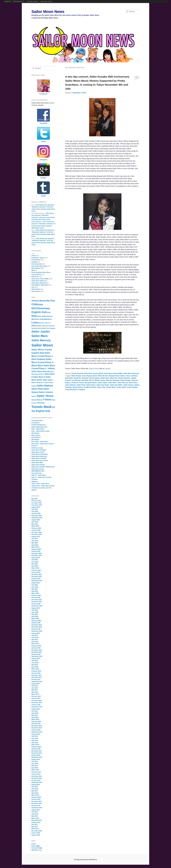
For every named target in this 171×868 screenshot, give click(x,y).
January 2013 (36, 799)
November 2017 (37, 677)
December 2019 (37, 625)
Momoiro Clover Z (44, 323)
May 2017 (35, 690)
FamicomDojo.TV (19, 1)
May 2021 (35, 589)
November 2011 (37, 820)
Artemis (35, 301)
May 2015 (35, 740)
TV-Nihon (35, 479)
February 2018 (36, 671)
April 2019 (35, 642)
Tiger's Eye (101, 387)
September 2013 (37, 782)
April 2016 (35, 717)
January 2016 (36, 724)
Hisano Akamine (124, 378)
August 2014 (36, 759)
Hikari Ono (114, 378)
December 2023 (37, 532)
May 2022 (35, 564)
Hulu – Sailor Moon (38, 429)
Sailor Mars (112, 383)
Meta (33, 270)
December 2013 (37, 776)
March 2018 (35, 669)
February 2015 (36, 747)
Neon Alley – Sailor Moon (40, 442)
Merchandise (36, 268)
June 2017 (35, 688)
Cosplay (34, 262)
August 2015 (36, 734)
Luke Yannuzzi (36, 222)
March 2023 (35, 547)
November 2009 (37, 831)
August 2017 (36, 684)
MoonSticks (35, 439)
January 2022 (36, 572)
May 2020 (35, 614)
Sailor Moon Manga (38, 281)
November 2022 (37, 555)
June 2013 (35, 789)
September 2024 (37, 518)
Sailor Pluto (81, 385)
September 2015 (37, 732)
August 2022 (36, 558)
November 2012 (37, 803)
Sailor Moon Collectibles (40, 454)
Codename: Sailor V (38, 258)
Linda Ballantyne (45, 319)
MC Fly (91, 380)
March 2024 (35, 526)
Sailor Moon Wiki (37, 463)
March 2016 (35, 719)
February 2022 (36, 570)
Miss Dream (35, 433)
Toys (33, 287)
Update (108, 368)
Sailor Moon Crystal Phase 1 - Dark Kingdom (43, 356)
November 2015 (37, 728)
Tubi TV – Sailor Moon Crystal (41, 477)
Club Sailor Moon (37, 420)
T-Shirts (47, 400)
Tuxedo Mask (111, 387)
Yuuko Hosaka (132, 387)
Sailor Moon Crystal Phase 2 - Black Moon (43, 362)
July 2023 (35, 539)
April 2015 (35, 743)
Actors (34, 256)
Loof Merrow (76, 380)
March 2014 (35, 770)
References (35, 277)
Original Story (94, 368)
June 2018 (35, 663)
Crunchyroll (35, 423)
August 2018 (36, 658)
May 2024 (35, 524)
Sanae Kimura (78, 387)
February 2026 (36, 501)
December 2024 (37, 516)
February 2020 (36, 621)
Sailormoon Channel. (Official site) (43, 467)
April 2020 (35, 616)
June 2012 (35, 814)
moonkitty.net (36, 437)
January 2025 (36, 513)
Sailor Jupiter (103, 383)
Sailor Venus (45, 396)
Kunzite (68, 380)
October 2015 (36, 730)
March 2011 (35, 829)
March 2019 (35, 644)
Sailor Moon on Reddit (39, 458)
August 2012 (36, 810)
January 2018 (36, 673)
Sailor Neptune (71, 385)
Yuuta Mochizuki (71, 390)
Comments (37, 848)
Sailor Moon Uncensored (40, 460)
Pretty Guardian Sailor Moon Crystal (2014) (87, 373)
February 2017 (36, 696)
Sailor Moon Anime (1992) (113, 373)
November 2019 (37, 627)
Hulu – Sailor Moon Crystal (40, 431)
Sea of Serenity (37, 473)
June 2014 (35, 764)
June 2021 (35, 587)
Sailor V (34, 396)
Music (34, 326)
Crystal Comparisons (39, 425)
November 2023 (37, 534)
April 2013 (35, 793)
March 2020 (35, 618)
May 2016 (35, 715)
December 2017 (37, 675)
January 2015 (36, 749)
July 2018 (35, 660)
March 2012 (35, 818)
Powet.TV (8, 1)
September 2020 (37, 606)
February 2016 (36, 722)
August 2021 (36, 583)
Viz (54, 407)
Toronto (41, 403)
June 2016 (35, 713)
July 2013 (35, 787)
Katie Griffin (42, 316)
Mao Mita (85, 380)
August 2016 (36, 709)
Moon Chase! (36, 435)
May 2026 (35, 499)
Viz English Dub (41, 411)
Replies (82, 390)
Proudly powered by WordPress (85, 860)
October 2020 (36, 604)
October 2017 (36, 679)
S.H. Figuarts (51, 328)
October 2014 (36, 755)
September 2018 (37, 656)
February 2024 (36, 528)
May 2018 (35, 665)
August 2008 (36, 833)
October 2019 (36, 629)
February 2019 (36, 646)
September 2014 (37, 757)
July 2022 (35, 560)
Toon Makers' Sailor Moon (40, 285)
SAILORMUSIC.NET (38, 471)
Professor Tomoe (78, 383)
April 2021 (35, 591)
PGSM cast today (37, 448)
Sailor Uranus (128, 385)
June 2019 (35, 637)
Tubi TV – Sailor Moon (39, 475)
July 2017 (35, 686)
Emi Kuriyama (95, 378)
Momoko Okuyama (113, 380)
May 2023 (35, 543)
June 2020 (35, 612)
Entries (35, 846)
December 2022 (37, 553)
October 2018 (36, 654)
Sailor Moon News (46, 1)
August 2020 (36, 608)
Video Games (36, 289)
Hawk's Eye (105, 378)
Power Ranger (126, 380)
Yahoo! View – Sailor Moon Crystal (43, 486)
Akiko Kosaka (76, 376)
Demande (85, 378)
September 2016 (37, 707)
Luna (35, 322)
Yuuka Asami (121, 387)
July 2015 (35, 736)
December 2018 (37, 650)
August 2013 (36, 785)
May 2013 (35, 791)
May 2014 (35, 766)
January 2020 (36, 623)
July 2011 (35, 824)
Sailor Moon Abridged (39, 450)
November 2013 (37, 778)
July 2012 (35, 812)
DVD (49, 312)
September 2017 (37, 682)
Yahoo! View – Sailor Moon (40, 484)
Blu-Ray (51, 301)
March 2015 (35, 745)
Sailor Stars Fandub (38, 465)
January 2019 (36, 648)
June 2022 (35, 562)
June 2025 (35, 511)
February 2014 (36, 772)
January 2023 (36, 551)
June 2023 (35, 541)
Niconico (34, 446)
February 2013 (36, 797)
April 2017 (35, 692)
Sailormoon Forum (38, 469)
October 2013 (36, 780)
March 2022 (35, 568)
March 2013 (35, 795)
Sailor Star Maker (116, 385)
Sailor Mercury (123, 383)
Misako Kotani (100, 380)
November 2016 (37, 703)
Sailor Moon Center (38, 452)
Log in (34, 844)
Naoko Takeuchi (43, 326)
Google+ (43, 178)
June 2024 (35, 522)
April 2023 (35, 545)
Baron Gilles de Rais (101, 376)
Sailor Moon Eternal (41, 371)
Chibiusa (134, 376)
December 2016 (37, 700)
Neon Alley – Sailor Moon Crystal (42, 444)
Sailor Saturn (91, 385)
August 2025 (36, 507)
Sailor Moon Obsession (39, 456)
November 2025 (37, 505)
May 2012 (35, 816)
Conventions (36, 260)
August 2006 (36, 835)
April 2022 (35, 566)
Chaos (128, 376)
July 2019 (35, 635)
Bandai (43, 301)
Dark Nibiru (69, 378)
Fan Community (37, 264)
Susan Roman (37, 400)
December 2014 (37, 751)
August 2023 (36, 537)
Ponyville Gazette (32, 1)
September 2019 (37, 631)
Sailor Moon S (39, 377)
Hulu (34, 316)
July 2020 (35, 610)
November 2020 (37, 602)
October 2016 (36, 705)
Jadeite (134, 378)
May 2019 (35, 639)
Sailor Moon (133, 383)
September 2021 (37, 581)
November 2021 (37, 576)
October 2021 (36, 579)
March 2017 (35, 694)
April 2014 (35, 768)
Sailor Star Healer (103, 385)
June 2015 (35, 738)
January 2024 (36, 530)
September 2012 (37, 808)
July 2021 (35, 585)
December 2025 (37, 503)
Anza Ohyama (87, 376)
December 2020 (37, 600)
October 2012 (36, 806)
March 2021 (35, 593)
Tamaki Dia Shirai (90, 387)
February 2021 (36, 595)
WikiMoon (35, 482)
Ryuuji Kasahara (91, 383)
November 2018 (37, 652)
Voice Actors (36, 291)
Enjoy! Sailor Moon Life (39, 427)
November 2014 (37, 753)
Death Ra (77, 378)
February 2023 (36, 549)
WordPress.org (37, 850)
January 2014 (36, 774)
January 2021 (36, 597)
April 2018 (35, 667)
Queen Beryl (42, 328)
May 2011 (35, 827)
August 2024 (36, 520)
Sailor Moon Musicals (131, 373)
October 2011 (36, 822)
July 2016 (35, 711)
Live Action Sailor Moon (39, 266)
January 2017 (36, 698)
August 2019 (36, 633)
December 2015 (37, 726)
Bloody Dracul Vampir (117, 376)
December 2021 (37, 574)
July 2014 (35, 761)
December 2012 (37, 801)
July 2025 (35, 509)
